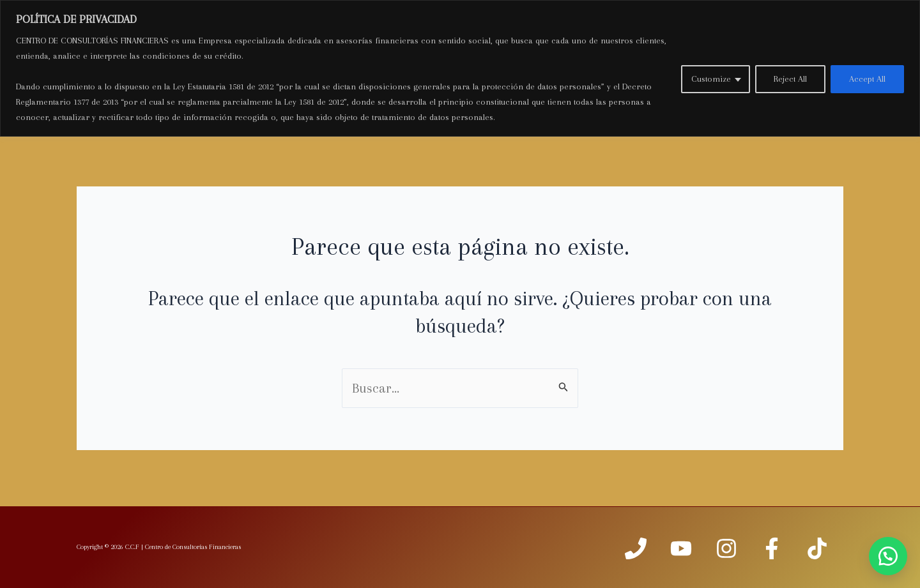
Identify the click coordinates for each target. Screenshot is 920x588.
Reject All (790, 79)
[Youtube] (681, 548)
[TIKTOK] (817, 548)
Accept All (867, 79)
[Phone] (636, 548)
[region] (460, 68)
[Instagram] (726, 548)
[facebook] (772, 548)
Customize (711, 79)
